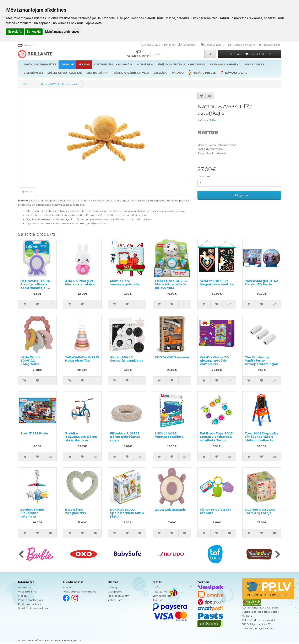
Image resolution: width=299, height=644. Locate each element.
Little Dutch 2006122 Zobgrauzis (30, 361)
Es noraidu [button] (34, 32)
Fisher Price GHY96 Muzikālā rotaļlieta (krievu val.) (171, 284)
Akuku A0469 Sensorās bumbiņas (127, 359)
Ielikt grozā (239, 195)
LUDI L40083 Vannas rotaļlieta (169, 435)
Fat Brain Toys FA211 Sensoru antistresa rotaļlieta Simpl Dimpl (217, 439)
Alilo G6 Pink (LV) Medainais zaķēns (80, 283)
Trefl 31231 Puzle (34, 433)
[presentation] (21, 555)
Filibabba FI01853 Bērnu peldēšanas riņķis (125, 437)
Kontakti (68, 587)
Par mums (25, 587)
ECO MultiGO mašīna (172, 357)
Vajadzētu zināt (27, 592)
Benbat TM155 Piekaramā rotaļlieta (32, 513)
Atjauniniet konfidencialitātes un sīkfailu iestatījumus (50, 640)
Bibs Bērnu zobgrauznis (76, 511)
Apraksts (27, 191)
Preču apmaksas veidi (31, 600)
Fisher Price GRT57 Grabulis (216, 511)
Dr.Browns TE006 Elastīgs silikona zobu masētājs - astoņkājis (35, 286)
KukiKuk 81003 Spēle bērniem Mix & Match (127, 513)
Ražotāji (113, 587)
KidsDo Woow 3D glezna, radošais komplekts (214, 361)
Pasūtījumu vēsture (164, 592)
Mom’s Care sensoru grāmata (125, 283)
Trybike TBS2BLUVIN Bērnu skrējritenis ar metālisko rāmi (81, 439)
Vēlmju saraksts (162, 596)
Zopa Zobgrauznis (170, 510)
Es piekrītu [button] (15, 32)
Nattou (213, 120)
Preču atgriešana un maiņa (80, 592)
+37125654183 (152, 45)
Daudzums (204, 176)
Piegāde (23, 596)
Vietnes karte (115, 600)
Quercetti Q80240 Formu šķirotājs (260, 511)
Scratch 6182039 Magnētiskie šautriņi (217, 283)
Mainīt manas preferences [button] (62, 32)
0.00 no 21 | (249, 54)
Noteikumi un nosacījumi (33, 608)
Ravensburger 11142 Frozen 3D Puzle (261, 283)
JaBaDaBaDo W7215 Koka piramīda (82, 359)
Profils (156, 587)
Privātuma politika (29, 604)
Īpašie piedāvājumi (119, 596)
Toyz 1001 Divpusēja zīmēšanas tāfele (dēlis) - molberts (261, 437)
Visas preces (115, 592)
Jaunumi (158, 600)
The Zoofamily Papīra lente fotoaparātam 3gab (261, 361)
